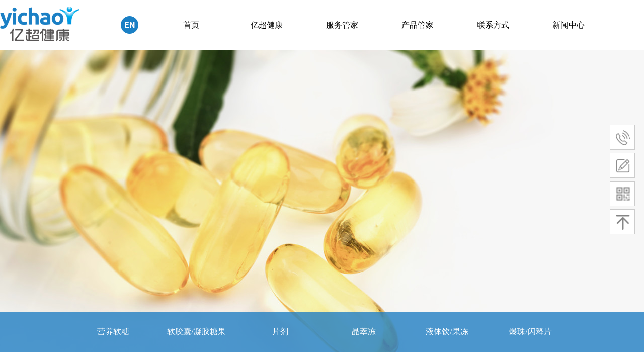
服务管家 (342, 25)
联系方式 (493, 25)
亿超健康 (267, 25)
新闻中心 (569, 25)
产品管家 (418, 25)
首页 (191, 25)
